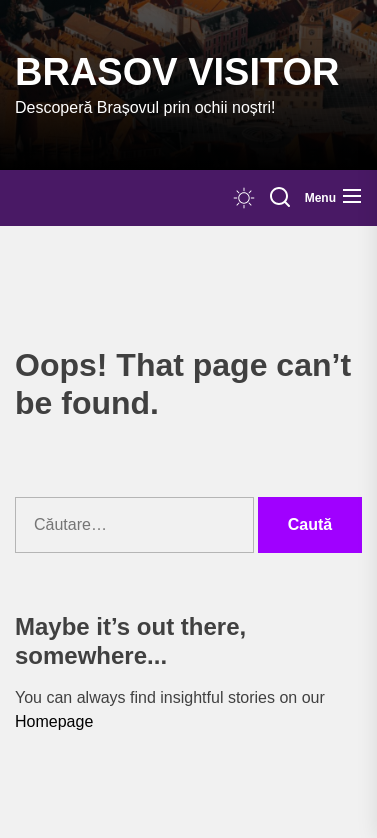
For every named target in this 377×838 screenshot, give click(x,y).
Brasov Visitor (177, 72)
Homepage (54, 721)
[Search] (280, 198)
